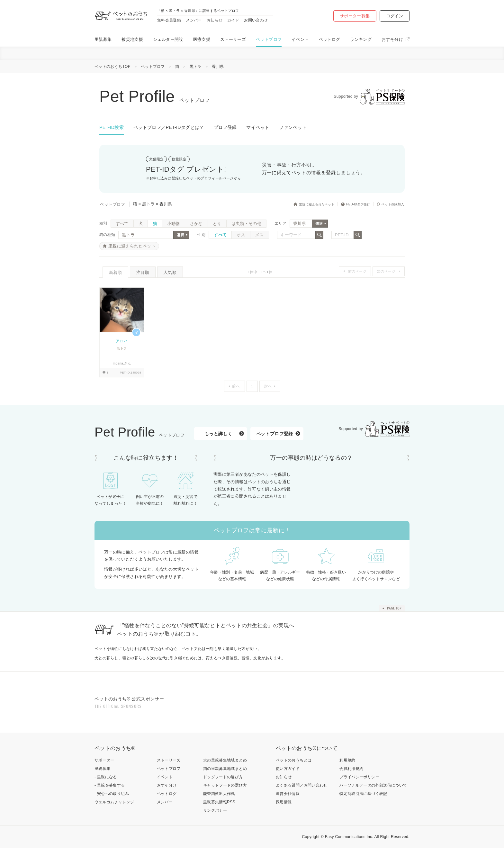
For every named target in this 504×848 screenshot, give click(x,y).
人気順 (170, 272)
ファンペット (293, 127)
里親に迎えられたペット (132, 246)
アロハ (122, 341)
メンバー (194, 20)
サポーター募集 (355, 16)
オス (241, 235)
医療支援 (202, 39)
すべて (122, 224)
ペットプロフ (269, 39)
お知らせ (215, 20)
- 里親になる (106, 777)
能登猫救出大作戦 (219, 794)
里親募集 (103, 39)
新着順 (115, 272)
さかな (196, 224)
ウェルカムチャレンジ (114, 802)
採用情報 (284, 802)
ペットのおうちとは (294, 760)
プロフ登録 (225, 127)
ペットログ (330, 39)
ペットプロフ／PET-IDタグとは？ (169, 127)
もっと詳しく (218, 434)
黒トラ (196, 67)
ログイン (395, 16)
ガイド (233, 20)
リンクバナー (215, 810)
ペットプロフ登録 (275, 434)
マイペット (258, 127)
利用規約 (347, 760)
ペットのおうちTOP (113, 67)
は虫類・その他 (247, 224)
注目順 (143, 272)
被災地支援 (132, 39)
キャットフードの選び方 (225, 785)
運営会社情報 (288, 794)
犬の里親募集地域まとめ (225, 760)
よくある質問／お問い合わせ (302, 785)
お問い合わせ (256, 20)
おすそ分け (392, 39)
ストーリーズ (233, 39)
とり (217, 224)
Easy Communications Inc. (349, 837)
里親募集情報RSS (219, 802)
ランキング (361, 39)
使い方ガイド (288, 769)
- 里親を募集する (110, 785)
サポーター (104, 760)
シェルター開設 (168, 39)
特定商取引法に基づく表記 (363, 794)
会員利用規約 (351, 769)
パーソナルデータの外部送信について (373, 785)
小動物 (174, 224)
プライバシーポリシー (359, 777)
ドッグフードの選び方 (223, 777)
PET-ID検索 (112, 127)
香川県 (218, 67)
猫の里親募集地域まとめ (225, 769)
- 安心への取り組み (112, 794)
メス (260, 235)
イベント (300, 39)
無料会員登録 (169, 20)
